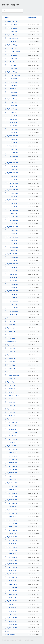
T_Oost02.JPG (10, 476)
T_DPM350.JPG (11, 513)
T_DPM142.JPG (11, 554)
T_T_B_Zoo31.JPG (11, 294)
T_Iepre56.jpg (10, 402)
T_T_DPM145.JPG (11, 291)
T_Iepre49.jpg (10, 389)
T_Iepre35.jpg (10, 345)
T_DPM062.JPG (11, 534)
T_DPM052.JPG (11, 500)
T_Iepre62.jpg (10, 385)
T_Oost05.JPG (10, 614)
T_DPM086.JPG (11, 506)
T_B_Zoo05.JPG (11, 618)
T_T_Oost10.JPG (11, 126)
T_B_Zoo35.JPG (11, 591)
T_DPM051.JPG (11, 486)
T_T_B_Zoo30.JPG (11, 311)
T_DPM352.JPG (11, 550)
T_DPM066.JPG (11, 577)
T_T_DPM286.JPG (11, 132)
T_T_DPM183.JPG (11, 153)
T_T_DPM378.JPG (11, 183)
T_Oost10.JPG (10, 443)
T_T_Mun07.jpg (11, 89)
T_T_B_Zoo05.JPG (11, 237)
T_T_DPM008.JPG (11, 224)
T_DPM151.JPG (11, 517)
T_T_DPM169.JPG (11, 220)
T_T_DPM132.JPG (11, 173)
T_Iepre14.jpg (10, 412)
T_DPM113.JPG (11, 493)
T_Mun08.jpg (10, 365)
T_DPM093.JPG (11, 503)
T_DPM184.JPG (11, 456)
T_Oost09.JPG (10, 436)
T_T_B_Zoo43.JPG (11, 170)
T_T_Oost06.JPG (11, 146)
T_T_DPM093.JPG (11, 180)
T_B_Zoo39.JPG (11, 624)
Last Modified (32, 18)
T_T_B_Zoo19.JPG (11, 271)
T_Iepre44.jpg (10, 409)
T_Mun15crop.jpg (11, 38)
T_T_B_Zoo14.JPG (11, 186)
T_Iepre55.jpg (10, 419)
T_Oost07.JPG (10, 429)
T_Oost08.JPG (10, 446)
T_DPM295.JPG (11, 432)
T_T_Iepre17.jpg (11, 82)
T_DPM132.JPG (11, 453)
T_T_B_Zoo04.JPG (11, 277)
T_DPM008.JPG (11, 564)
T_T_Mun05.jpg (11, 41)
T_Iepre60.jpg (10, 358)
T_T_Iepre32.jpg (11, 25)
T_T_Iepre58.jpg (11, 72)
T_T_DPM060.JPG (11, 240)
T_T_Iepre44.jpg (11, 109)
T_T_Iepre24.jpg (11, 31)
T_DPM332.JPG (11, 466)
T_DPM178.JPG (11, 540)
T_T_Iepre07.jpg (11, 102)
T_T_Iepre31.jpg (11, 55)
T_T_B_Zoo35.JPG (11, 267)
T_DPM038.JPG (11, 547)
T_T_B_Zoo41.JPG (11, 129)
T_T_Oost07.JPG (11, 159)
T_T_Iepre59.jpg (11, 48)
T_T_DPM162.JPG (11, 139)
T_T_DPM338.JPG (11, 176)
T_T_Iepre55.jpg (11, 106)
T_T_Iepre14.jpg (11, 99)
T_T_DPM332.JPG (11, 156)
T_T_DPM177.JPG (11, 213)
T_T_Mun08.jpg (11, 65)
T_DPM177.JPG (11, 480)
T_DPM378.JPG (11, 473)
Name (7, 18)
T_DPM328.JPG (11, 422)
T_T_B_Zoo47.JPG (11, 122)
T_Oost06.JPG (10, 611)
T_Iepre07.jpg (10, 372)
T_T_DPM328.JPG (11, 149)
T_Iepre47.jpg (10, 382)
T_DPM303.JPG (11, 463)
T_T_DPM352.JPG (11, 264)
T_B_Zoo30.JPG (11, 601)
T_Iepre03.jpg (10, 399)
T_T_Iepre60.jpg (11, 85)
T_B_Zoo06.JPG (11, 608)
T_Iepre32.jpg (10, 321)
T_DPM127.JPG (11, 439)
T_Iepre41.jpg (10, 416)
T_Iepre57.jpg (10, 379)
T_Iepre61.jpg (10, 335)
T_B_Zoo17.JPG (11, 594)
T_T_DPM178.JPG (11, 250)
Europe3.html (10, 318)
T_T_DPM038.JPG (11, 196)
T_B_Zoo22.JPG (11, 598)
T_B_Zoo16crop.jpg (12, 375)
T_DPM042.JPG (11, 530)
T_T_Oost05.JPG (11, 254)
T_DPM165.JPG (11, 537)
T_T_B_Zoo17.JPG (11, 304)
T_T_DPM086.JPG (11, 203)
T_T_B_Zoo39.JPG (11, 308)
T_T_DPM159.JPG (11, 284)
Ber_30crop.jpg (10, 635)
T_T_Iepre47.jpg (11, 79)
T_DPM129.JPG (11, 510)
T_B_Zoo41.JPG (11, 581)
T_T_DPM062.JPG (11, 210)
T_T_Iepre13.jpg (11, 95)
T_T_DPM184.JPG (11, 143)
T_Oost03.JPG (10, 604)
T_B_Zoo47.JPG (11, 426)
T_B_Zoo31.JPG (11, 628)
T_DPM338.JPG (11, 587)
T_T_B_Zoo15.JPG (11, 301)
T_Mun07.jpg (10, 362)
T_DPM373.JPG (11, 496)
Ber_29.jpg (9, 631)
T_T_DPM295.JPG (11, 116)
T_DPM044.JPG (11, 483)
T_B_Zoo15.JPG (11, 574)
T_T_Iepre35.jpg (11, 45)
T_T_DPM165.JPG (11, 217)
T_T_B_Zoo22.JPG (11, 314)
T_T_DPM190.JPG (11, 193)
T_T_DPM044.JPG (11, 207)
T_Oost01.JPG (10, 621)
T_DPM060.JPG (11, 520)
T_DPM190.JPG (11, 490)
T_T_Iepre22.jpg (11, 28)
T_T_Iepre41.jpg (11, 92)
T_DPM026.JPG (11, 459)
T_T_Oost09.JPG (11, 119)
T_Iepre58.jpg (10, 368)
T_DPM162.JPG (11, 449)
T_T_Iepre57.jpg (11, 58)
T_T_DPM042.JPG (11, 261)
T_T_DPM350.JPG (11, 166)
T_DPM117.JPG (11, 527)
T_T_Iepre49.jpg (11, 112)
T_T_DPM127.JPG (11, 230)
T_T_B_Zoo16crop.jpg (12, 75)
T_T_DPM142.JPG (11, 287)
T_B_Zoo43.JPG (11, 560)
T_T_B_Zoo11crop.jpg (12, 52)
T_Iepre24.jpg (10, 348)
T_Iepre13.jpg (10, 392)
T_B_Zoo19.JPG (11, 571)
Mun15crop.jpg (11, 341)
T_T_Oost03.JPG (11, 281)
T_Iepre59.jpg (10, 351)
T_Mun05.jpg (10, 338)
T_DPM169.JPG (11, 523)
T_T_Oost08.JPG (11, 200)
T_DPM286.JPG (11, 469)
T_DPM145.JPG (11, 567)
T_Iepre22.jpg (10, 331)
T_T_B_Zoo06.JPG (11, 298)
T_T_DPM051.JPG (11, 136)
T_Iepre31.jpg (10, 328)
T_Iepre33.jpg (10, 355)
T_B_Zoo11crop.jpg (12, 395)
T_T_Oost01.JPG (11, 274)
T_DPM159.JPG (11, 557)
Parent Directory (11, 21)
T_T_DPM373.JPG (11, 244)
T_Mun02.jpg (10, 325)
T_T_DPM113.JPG (11, 227)
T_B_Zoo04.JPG (11, 584)
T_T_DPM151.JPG (11, 234)
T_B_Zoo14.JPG (11, 544)
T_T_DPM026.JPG (11, 190)
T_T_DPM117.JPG (11, 247)
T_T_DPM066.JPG (11, 257)
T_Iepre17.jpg (10, 405)
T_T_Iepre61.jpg (11, 35)
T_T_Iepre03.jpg (11, 68)
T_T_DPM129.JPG (11, 163)
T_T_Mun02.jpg (11, 62)
